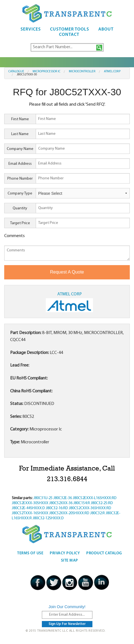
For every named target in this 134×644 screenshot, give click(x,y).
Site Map (70, 561)
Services (31, 29)
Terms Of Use (30, 553)
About (106, 29)
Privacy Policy (65, 553)
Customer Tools (70, 29)
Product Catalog (104, 553)
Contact (69, 35)
